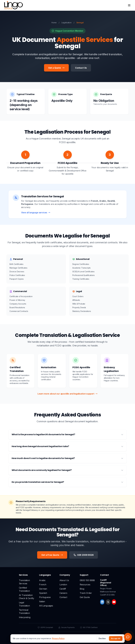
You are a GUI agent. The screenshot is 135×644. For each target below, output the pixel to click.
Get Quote (85, 597)
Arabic (42, 580)
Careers (63, 593)
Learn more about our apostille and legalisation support (67, 394)
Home (54, 23)
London (63, 585)
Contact (63, 597)
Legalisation (67, 23)
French (43, 585)
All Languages (46, 606)
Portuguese (45, 597)
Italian (42, 601)
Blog (82, 589)
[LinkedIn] (102, 602)
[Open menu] (129, 5)
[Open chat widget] (128, 637)
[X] (108, 602)
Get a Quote (56, 68)
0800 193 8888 (87, 580)
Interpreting (25, 617)
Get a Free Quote (52, 555)
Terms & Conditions (78, 636)
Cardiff (63, 589)
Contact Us (81, 68)
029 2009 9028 (84, 555)
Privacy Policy (62, 636)
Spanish (43, 593)
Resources (85, 585)
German (43, 589)
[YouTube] (114, 602)
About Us (64, 580)
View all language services (36, 213)
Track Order (86, 593)
